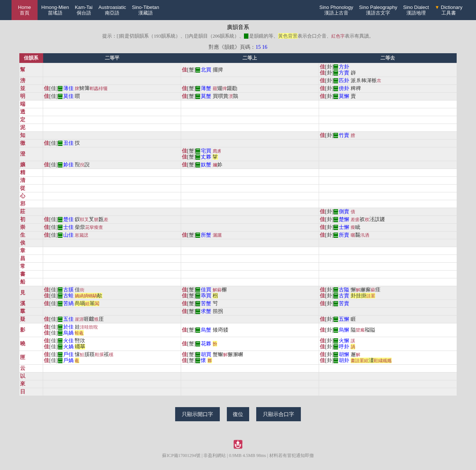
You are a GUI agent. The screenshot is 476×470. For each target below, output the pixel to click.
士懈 (344, 227)
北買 (206, 70)
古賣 (344, 296)
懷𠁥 (203, 360)
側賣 (344, 212)
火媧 (68, 347)
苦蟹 (206, 303)
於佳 (68, 327)
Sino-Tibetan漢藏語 (146, 10)
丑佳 (68, 143)
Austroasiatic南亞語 (112, 10)
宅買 (206, 151)
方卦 (344, 67)
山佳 (68, 235)
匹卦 (344, 81)
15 (258, 47)
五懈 (344, 319)
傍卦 (344, 88)
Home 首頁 (25, 10)
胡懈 (344, 354)
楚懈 (344, 219)
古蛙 (68, 296)
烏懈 (344, 330)
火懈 (344, 341)
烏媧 (68, 333)
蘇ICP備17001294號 (181, 455)
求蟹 (206, 311)
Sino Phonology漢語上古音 (336, 10)
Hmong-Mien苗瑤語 (55, 10)
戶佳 (68, 354)
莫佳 (68, 96)
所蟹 (206, 235)
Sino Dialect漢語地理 (416, 10)
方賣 (344, 73)
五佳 (68, 319)
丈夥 (206, 157)
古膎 (68, 290)
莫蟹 (206, 96)
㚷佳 (68, 165)
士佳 (68, 227)
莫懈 (344, 96)
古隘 (344, 290)
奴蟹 (206, 165)
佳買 (206, 290)
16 (265, 47)
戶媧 (68, 360)
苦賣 (344, 303)
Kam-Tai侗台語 (84, 10)
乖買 (206, 296)
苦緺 (68, 303)
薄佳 (68, 88)
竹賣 (344, 135)
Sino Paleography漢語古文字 (378, 10)
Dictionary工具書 (448, 10)
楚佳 (68, 219)
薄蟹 (206, 88)
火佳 (68, 341)
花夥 (206, 344)
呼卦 (344, 347)
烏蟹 (206, 330)
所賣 (344, 235)
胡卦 (344, 360)
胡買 (206, 354)
